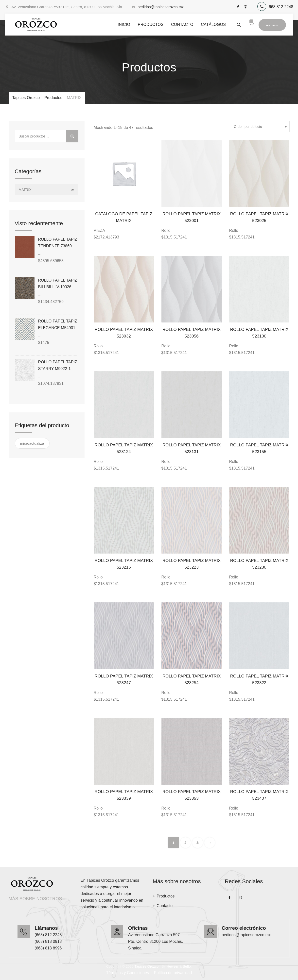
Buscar (72, 136)
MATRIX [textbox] (46, 190)
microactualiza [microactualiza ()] (32, 443)
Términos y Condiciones (127, 973)
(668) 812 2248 (48, 935)
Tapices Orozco (147, 966)
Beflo (187, 966)
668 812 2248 (281, 7)
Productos (151, 25)
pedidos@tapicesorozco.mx (161, 7)
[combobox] (260, 127)
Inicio (124, 25)
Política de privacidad (173, 973)
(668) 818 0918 (48, 941)
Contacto (182, 25)
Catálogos (213, 25)
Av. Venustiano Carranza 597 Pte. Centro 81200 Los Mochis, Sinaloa (156, 941)
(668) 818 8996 (48, 948)
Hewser (173, 966)
